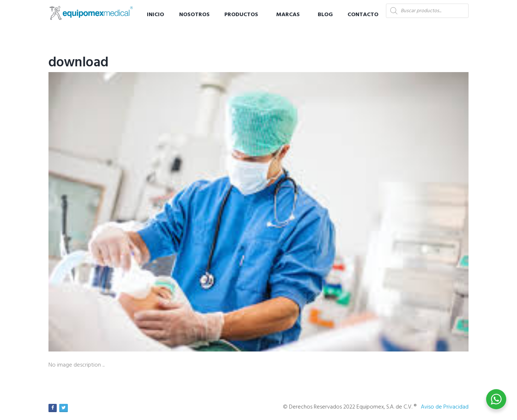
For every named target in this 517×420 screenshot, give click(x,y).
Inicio (155, 15)
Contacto (363, 15)
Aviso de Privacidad (445, 407)
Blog (325, 15)
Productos (241, 15)
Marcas (288, 15)
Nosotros (194, 15)
